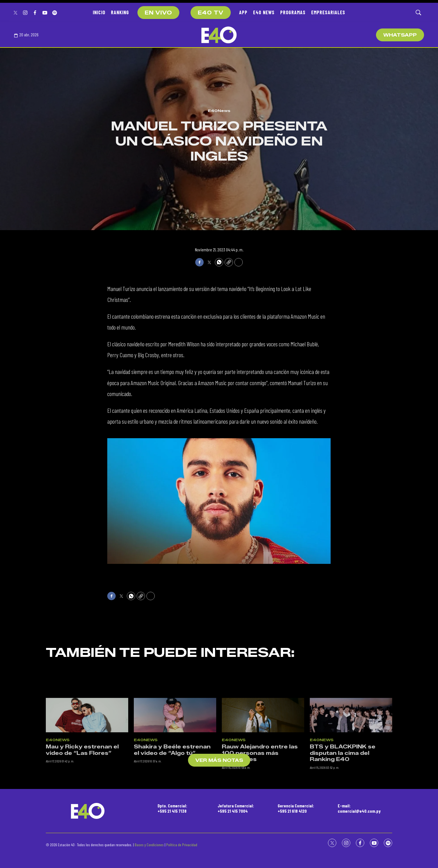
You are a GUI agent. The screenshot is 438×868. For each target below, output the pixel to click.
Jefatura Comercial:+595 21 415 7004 (236, 808)
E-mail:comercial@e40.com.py (359, 808)
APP (243, 12)
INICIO (99, 12)
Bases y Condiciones (149, 845)
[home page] (219, 35)
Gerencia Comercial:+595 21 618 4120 (296, 808)
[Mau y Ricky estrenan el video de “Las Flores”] (87, 787)
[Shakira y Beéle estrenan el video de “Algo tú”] (175, 787)
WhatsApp (400, 35)
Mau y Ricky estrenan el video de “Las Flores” (82, 822)
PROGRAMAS (293, 12)
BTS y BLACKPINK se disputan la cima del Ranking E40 (343, 825)
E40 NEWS (264, 12)
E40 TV (211, 13)
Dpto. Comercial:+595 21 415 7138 (172, 808)
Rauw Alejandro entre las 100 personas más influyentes (260, 825)
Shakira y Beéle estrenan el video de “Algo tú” (172, 822)
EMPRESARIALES (328, 12)
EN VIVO (158, 13)
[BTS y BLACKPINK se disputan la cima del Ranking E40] (351, 787)
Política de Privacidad (182, 845)
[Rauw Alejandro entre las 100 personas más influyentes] (263, 787)
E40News (219, 111)
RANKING (120, 12)
